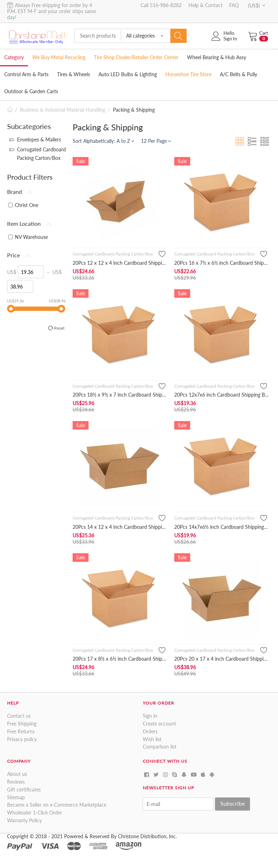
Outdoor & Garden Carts (31, 91)
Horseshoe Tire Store (188, 74)
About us (17, 774)
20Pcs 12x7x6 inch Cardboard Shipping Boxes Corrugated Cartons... (222, 395)
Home (10, 110)
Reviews (16, 782)
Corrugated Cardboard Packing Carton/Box (113, 254)
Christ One (23, 205)
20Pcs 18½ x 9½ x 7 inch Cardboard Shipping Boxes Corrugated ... (120, 395)
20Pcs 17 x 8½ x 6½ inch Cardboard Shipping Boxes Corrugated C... (120, 659)
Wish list (152, 739)
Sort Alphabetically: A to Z (103, 141)
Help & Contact (205, 5)
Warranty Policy (24, 820)
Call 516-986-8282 (161, 5)
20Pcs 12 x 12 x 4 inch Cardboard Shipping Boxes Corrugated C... (120, 263)
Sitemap (16, 797)
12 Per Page (156, 141)
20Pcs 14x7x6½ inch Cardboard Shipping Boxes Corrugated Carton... (222, 527)
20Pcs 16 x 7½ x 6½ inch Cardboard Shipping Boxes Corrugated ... (222, 263)
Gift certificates (24, 789)
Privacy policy (22, 739)
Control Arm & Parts (26, 74)
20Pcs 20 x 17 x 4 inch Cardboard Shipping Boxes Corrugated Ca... (222, 659)
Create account (159, 724)
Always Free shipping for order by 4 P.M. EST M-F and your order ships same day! (52, 11)
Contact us (19, 716)
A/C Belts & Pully (239, 74)
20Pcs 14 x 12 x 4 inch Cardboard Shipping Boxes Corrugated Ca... (120, 527)
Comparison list (160, 747)
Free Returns (21, 731)
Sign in (150, 716)
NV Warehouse (28, 237)
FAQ (234, 5)
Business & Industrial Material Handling (63, 110)
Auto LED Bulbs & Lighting (128, 74)
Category (14, 57)
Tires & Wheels (73, 74)
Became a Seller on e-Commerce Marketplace (57, 805)
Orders (150, 731)
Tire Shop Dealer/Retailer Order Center (136, 57)
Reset (59, 328)
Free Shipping (22, 724)
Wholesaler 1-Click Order (35, 813)
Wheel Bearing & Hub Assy (217, 57)
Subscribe (232, 803)
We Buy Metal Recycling (59, 57)
